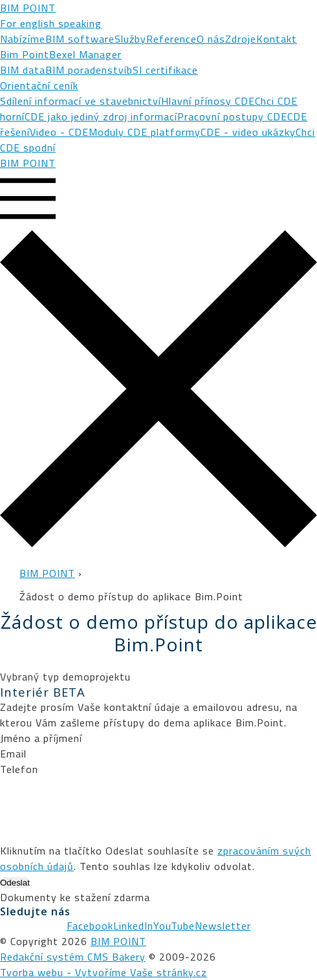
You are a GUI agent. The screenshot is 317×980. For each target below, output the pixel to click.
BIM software (80, 39)
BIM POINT (28, 8)
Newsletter (223, 926)
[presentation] (98, 802)
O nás (211, 39)
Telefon (19, 769)
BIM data (23, 70)
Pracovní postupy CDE (232, 116)
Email (13, 754)
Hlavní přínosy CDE (208, 101)
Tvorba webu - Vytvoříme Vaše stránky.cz (104, 972)
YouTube (174, 926)
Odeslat (15, 883)
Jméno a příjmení (41, 738)
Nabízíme (23, 39)
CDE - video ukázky (248, 132)
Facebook (90, 926)
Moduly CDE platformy (145, 132)
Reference (171, 39)
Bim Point (25, 54)
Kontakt (277, 39)
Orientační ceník (39, 85)
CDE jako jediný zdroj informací (101, 116)
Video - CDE (59, 132)
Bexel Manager (85, 54)
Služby (130, 39)
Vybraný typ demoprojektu (65, 677)
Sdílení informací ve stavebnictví (81, 101)
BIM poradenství (86, 70)
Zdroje (241, 39)
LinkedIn (133, 926)
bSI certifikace (162, 70)
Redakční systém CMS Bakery (73, 957)
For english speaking (51, 23)
